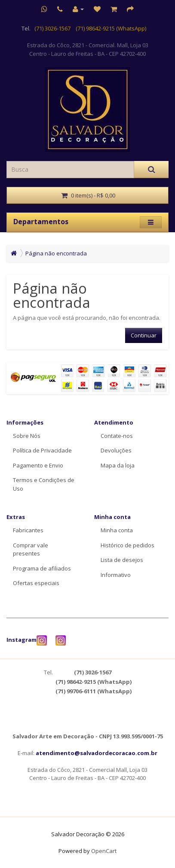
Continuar (144, 335)
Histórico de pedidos (127, 545)
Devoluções (116, 450)
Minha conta (117, 530)
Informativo (116, 575)
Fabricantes (28, 530)
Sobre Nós (27, 436)
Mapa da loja (118, 465)
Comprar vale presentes (31, 549)
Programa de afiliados (42, 568)
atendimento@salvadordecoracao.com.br (97, 753)
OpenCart (104, 851)
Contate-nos (117, 436)
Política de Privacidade (42, 450)
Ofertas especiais (36, 583)
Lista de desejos (122, 560)
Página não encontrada (56, 253)
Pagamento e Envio (38, 465)
